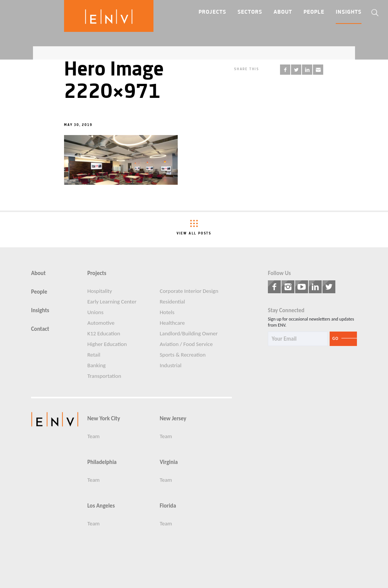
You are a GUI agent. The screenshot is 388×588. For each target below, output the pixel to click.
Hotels (167, 312)
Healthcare (172, 323)
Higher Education (107, 344)
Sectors (250, 12)
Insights (349, 12)
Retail (94, 355)
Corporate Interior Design (189, 291)
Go (335, 339)
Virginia (169, 462)
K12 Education (104, 334)
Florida (168, 506)
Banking (96, 366)
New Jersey (173, 419)
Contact (40, 329)
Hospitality (99, 291)
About (283, 12)
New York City (103, 419)
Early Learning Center (112, 302)
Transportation (104, 376)
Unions (95, 312)
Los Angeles (101, 506)
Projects (212, 12)
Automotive (101, 323)
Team (93, 436)
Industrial (170, 366)
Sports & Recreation (182, 355)
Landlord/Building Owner (189, 334)
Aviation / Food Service (186, 344)
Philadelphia (102, 462)
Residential (172, 302)
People (314, 12)
